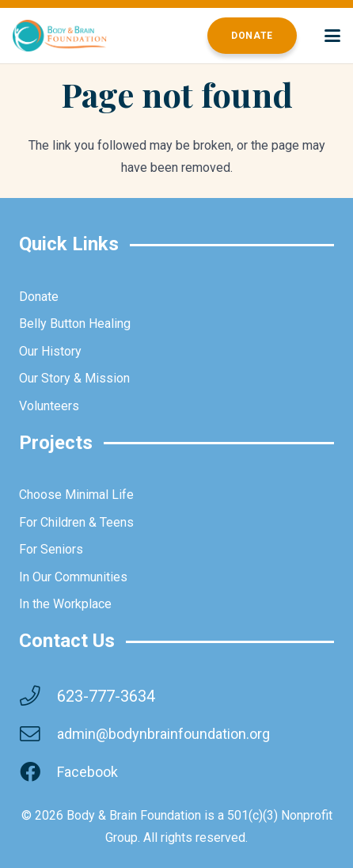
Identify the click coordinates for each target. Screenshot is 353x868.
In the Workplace (65, 604)
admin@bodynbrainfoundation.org (163, 734)
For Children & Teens (76, 522)
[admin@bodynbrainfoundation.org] (38, 734)
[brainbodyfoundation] (60, 36)
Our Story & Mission (74, 378)
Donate (39, 297)
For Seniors (51, 549)
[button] (332, 36)
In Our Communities (73, 577)
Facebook (87, 772)
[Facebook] (38, 772)
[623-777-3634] (38, 696)
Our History (50, 351)
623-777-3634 (106, 696)
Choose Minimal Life (76, 495)
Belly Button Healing (75, 324)
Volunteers (49, 406)
